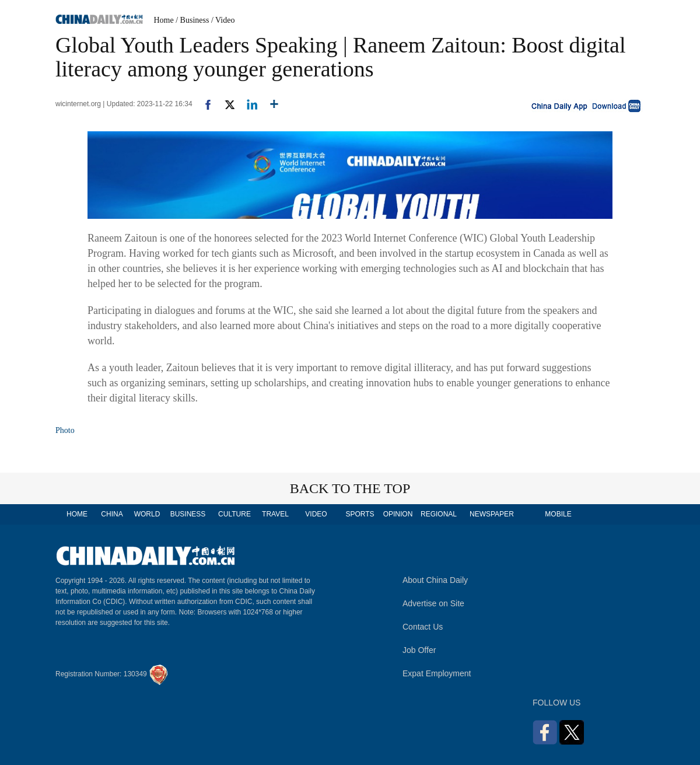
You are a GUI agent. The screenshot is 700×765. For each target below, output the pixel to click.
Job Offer (419, 650)
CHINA (112, 514)
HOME (77, 514)
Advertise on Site (433, 603)
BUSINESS (188, 514)
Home (164, 20)
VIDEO (316, 514)
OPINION (398, 514)
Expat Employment (437, 673)
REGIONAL (439, 514)
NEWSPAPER (491, 514)
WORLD (147, 514)
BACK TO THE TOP (350, 488)
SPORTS (360, 514)
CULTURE (235, 514)
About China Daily (435, 580)
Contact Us (423, 627)
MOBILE (558, 514)
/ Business (192, 20)
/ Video (223, 20)
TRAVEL (275, 514)
